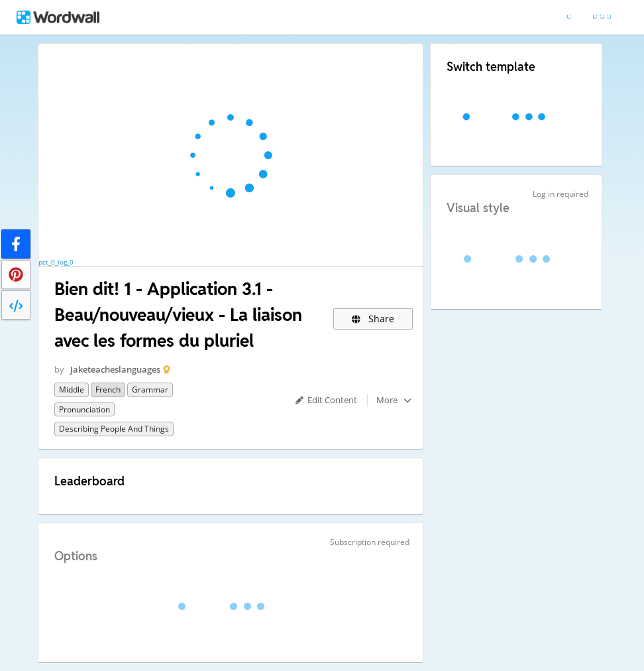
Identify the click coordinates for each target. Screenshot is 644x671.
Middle (72, 390)
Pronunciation (84, 409)
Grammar (150, 390)
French (108, 390)
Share (373, 319)
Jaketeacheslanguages (115, 369)
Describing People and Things (114, 429)
